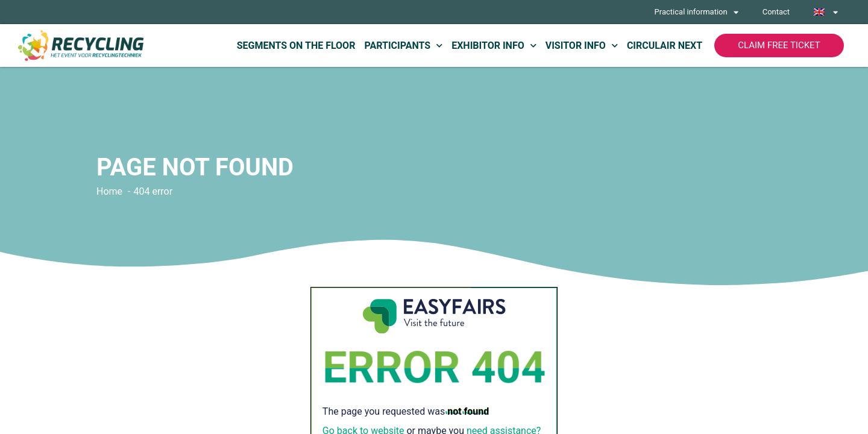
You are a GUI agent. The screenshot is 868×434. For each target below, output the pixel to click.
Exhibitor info (494, 46)
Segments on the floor (296, 46)
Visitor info (582, 46)
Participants (403, 46)
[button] (779, 46)
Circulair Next (665, 46)
